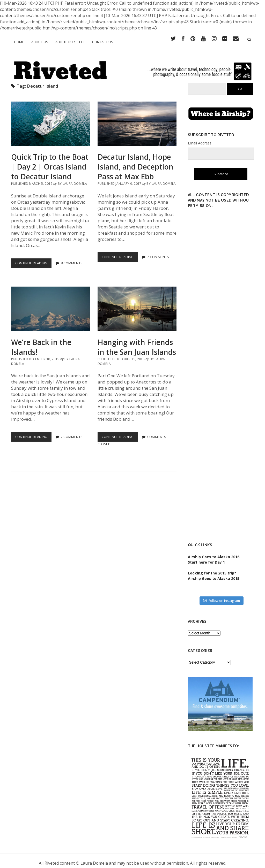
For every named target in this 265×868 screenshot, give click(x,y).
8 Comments (72, 258)
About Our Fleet (70, 42)
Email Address (200, 139)
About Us (40, 42)
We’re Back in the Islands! (51, 304)
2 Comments (158, 252)
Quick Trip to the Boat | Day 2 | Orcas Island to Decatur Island (51, 119)
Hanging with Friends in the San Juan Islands (137, 304)
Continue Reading (33, 260)
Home (19, 42)
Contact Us (103, 42)
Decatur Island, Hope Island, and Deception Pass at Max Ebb (137, 119)
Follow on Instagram (221, 596)
